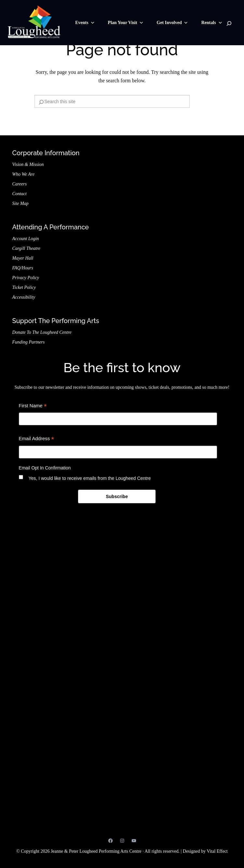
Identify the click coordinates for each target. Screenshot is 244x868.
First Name (33, 407)
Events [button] (85, 23)
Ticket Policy (24, 287)
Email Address (37, 439)
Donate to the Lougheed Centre (42, 332)
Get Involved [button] (172, 23)
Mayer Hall (23, 258)
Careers (20, 184)
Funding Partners (29, 342)
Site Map (20, 203)
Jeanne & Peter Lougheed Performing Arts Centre (122, 754)
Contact (19, 194)
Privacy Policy (26, 278)
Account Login (26, 239)
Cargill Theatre (26, 248)
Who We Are (24, 174)
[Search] (229, 23)
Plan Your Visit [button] (126, 23)
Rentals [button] (212, 23)
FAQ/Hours (23, 268)
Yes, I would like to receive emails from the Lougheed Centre (90, 478)
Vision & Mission (28, 164)
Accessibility (24, 297)
